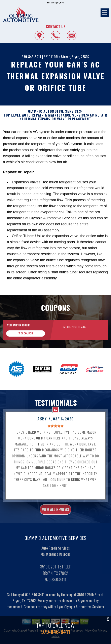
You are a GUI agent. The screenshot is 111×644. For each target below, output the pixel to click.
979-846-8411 (31, 57)
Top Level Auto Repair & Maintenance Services (46, 115)
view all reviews (55, 514)
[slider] (55, 431)
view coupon (26, 338)
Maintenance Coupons (55, 559)
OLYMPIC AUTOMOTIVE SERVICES (55, 111)
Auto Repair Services (55, 553)
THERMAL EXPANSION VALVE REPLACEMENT (56, 119)
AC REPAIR (99, 115)
